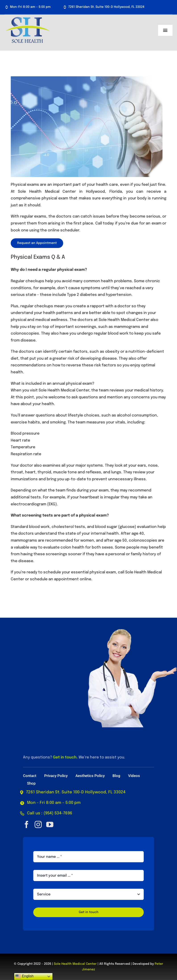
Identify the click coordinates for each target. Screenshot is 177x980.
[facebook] (27, 824)
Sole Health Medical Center (75, 964)
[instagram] (38, 824)
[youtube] (50, 824)
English (24, 976)
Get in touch (65, 757)
